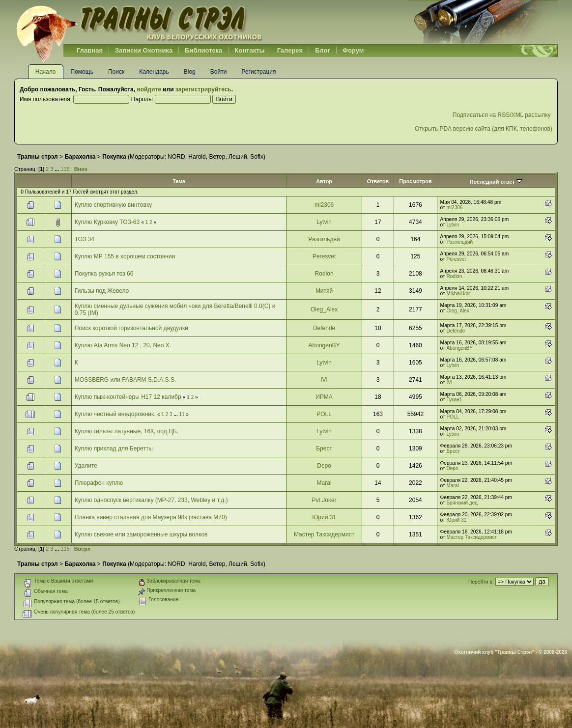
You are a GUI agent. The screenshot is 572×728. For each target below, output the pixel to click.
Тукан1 (455, 400)
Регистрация (258, 72)
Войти (219, 72)
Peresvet (324, 256)
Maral (324, 483)
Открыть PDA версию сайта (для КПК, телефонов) (484, 129)
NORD (176, 157)
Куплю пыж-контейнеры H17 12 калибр (128, 397)
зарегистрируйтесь (203, 89)
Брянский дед (462, 503)
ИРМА (324, 397)
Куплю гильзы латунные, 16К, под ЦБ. (127, 431)
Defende (324, 328)
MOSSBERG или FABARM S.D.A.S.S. (125, 380)
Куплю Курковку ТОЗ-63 (107, 222)
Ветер (217, 157)
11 (182, 414)
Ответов (378, 181)
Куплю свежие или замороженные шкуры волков (141, 534)
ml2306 (324, 205)
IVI (324, 380)
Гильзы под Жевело (102, 291)
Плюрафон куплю (99, 483)
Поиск (116, 72)
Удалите (86, 466)
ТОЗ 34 (85, 239)
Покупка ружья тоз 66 (104, 274)
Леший (238, 157)
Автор (324, 181)
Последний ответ (496, 182)
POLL (324, 414)
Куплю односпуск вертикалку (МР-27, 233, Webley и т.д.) (151, 500)
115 (65, 169)
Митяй (324, 291)
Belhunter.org (139, 22)
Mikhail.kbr (458, 294)
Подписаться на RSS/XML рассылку (502, 115)
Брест (324, 448)
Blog (190, 72)
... (57, 169)
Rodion (324, 274)
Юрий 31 (324, 517)
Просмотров (415, 181)
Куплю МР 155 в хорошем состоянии (125, 256)
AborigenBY (324, 345)
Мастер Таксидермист (324, 534)
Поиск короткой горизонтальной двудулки (131, 328)
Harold (197, 157)
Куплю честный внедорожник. (115, 414)
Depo (324, 466)
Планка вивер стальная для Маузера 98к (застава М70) (151, 517)
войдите (149, 89)
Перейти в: (481, 582)
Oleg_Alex (324, 309)
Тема (179, 181)
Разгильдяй (324, 239)
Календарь (154, 72)
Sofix (257, 157)
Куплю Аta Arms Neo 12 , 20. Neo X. (123, 345)
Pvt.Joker (324, 500)
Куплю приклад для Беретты (114, 448)
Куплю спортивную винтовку (113, 205)
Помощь (82, 72)
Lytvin (324, 222)
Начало (46, 72)
